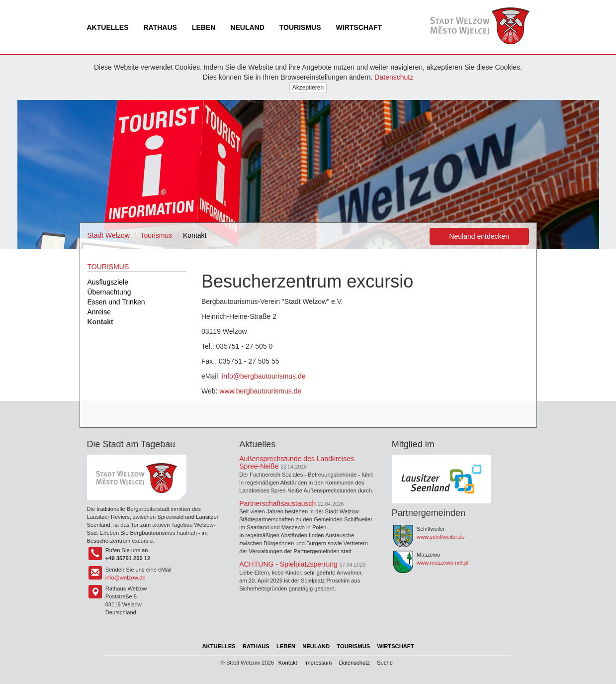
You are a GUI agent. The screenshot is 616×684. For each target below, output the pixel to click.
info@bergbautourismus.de (264, 376)
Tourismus (157, 235)
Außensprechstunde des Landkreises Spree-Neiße (297, 462)
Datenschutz (394, 77)
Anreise (99, 312)
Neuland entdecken (479, 236)
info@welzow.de (126, 578)
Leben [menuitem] (204, 27)
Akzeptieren (308, 88)
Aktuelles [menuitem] (108, 27)
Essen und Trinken (116, 302)
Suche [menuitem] (385, 663)
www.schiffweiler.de (441, 537)
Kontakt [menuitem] (288, 663)
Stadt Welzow (109, 235)
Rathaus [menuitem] (160, 27)
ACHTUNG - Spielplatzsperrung (288, 564)
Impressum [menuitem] (318, 663)
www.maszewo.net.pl (442, 563)
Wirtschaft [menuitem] (359, 27)
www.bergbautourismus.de (260, 391)
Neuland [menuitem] (247, 27)
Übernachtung (109, 292)
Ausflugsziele (108, 282)
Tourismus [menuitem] (300, 27)
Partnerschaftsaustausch (277, 503)
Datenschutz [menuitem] (354, 663)
